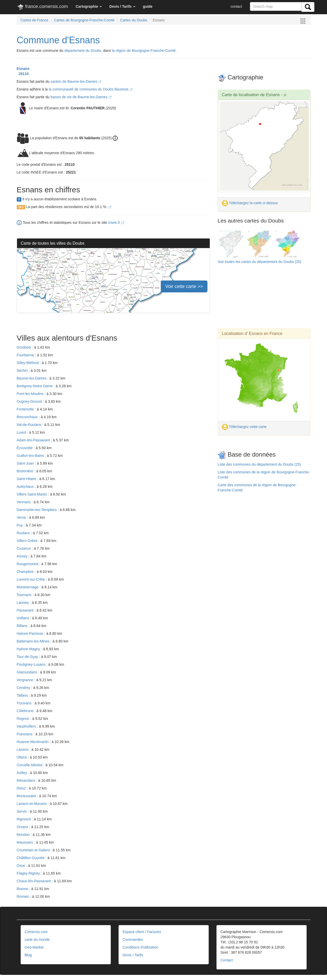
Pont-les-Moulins (31, 394)
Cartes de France (35, 20)
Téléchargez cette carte (244, 427)
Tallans (23, 695)
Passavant (26, 610)
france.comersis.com (42, 7)
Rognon (24, 719)
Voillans (23, 618)
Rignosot (24, 819)
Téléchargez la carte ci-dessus (250, 203)
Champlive (26, 572)
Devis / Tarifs (133, 955)
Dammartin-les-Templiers (37, 510)
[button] (89, 6)
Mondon (24, 835)
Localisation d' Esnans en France (252, 333)
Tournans (25, 595)
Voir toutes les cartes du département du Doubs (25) (260, 262)
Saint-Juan (26, 463)
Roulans (24, 533)
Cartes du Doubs (134, 20)
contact (236, 6)
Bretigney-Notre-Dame (35, 386)
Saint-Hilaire (27, 479)
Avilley (22, 773)
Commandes (133, 940)
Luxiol (22, 432)
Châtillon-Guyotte (31, 858)
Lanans (23, 750)
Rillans (23, 626)
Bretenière (26, 471)
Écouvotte (25, 448)
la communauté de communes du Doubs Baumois (91, 89)
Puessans (25, 734)
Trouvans (25, 703)
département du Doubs (83, 51)
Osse (22, 866)
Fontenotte (26, 409)
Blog (28, 955)
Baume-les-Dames (32, 378)
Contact (227, 960)
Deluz (22, 788)
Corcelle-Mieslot (30, 765)
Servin (22, 811)
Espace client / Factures (142, 932)
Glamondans (27, 672)
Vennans (24, 502)
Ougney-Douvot (30, 401)
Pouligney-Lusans (32, 664)
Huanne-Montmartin (33, 742)
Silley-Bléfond (28, 363)
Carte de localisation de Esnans (251, 95)
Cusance (24, 548)
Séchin (23, 370)
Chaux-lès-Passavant (34, 881)
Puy (20, 525)
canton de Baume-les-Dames (76, 81)
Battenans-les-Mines (34, 641)
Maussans (26, 842)
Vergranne (26, 680)
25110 (23, 74)
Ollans (22, 757)
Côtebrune (26, 711)
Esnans (23, 69)
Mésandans (27, 780)
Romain (23, 896)
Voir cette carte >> (184, 286)
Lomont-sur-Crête (31, 579)
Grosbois (24, 347)
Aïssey (23, 556)
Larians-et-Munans (32, 804)
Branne (23, 889)
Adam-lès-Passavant (34, 440)
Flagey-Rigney (29, 873)
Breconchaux (28, 417)
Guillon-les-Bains (31, 456)
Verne (22, 517)
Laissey (23, 603)
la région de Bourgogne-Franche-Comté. (144, 51)
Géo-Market (34, 947)
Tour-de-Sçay (28, 657)
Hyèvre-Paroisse (31, 633)
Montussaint (27, 796)
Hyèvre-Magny (29, 649)
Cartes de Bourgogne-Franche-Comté (84, 20)
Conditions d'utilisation (141, 947)
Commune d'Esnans (58, 40)
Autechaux (26, 487)
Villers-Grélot (28, 541)
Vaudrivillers (27, 726)
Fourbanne (26, 355)
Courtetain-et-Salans (34, 850)
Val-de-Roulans (30, 425)
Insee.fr (116, 223)
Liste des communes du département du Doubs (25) (259, 464)
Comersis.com (36, 932)
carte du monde (37, 940)
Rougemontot (28, 564)
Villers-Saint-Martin (32, 494)
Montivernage (28, 587)
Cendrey (24, 688)
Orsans (23, 827)
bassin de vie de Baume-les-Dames (81, 97)
